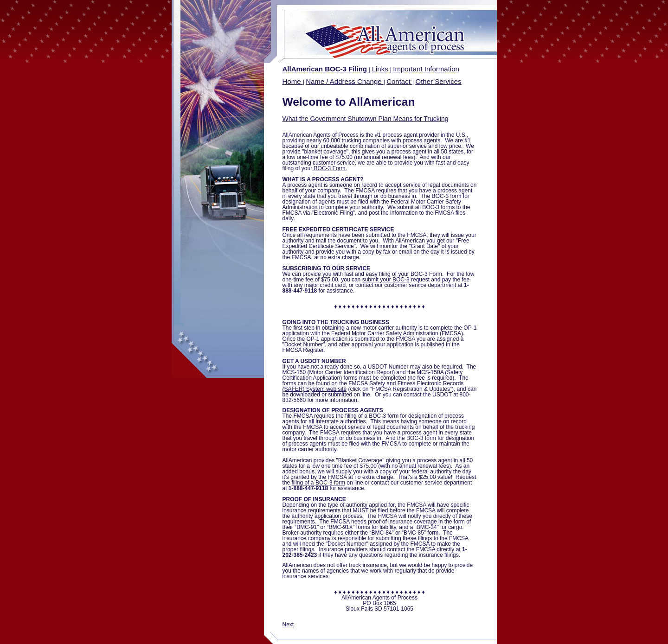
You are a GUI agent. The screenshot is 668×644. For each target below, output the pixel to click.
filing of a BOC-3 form (318, 483)
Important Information (426, 69)
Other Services (439, 81)
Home (293, 81)
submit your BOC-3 (386, 280)
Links (381, 69)
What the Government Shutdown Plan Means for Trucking (366, 119)
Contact (399, 81)
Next (288, 625)
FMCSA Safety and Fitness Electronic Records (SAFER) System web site (373, 386)
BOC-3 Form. (330, 168)
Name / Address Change (345, 81)
